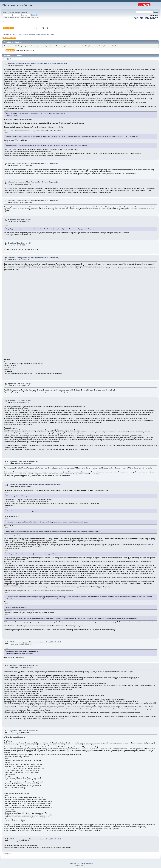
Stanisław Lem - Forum (17, 5)
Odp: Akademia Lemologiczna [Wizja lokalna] (43, 258)
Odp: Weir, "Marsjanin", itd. (28, 462)
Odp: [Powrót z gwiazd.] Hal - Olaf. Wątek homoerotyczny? (48, 63)
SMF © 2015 (80, 863)
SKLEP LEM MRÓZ (146, 18)
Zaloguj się (15, 12)
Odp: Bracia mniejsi (24, 219)
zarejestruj (24, 12)
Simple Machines (89, 863)
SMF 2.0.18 (73, 863)
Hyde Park (12, 219)
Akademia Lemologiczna (17, 63)
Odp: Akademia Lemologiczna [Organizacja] (42, 164)
